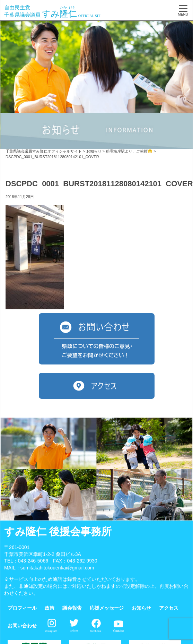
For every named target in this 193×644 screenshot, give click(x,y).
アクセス (169, 608)
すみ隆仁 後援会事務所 (58, 531)
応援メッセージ (107, 608)
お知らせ (141, 608)
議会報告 (72, 608)
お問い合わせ (22, 626)
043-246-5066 (33, 561)
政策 (50, 608)
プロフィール (22, 608)
